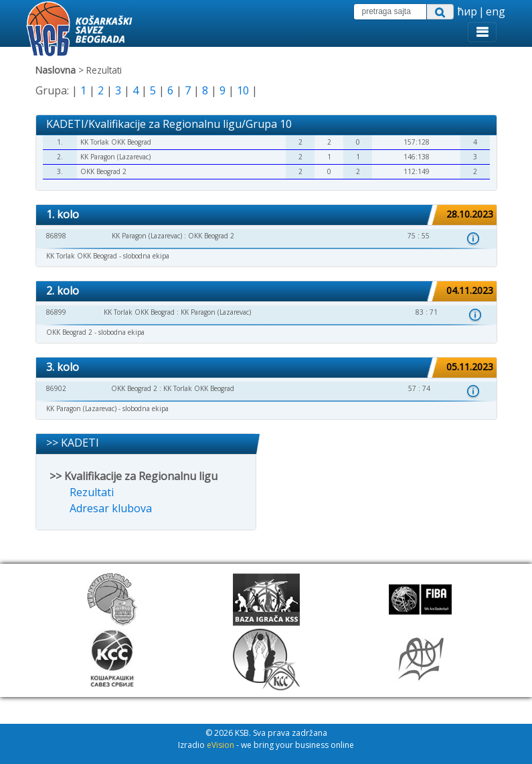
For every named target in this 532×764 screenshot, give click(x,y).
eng (496, 11)
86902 (56, 388)
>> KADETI (73, 443)
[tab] (266, 215)
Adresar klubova (111, 508)
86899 (56, 312)
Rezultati (92, 492)
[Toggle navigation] (482, 32)
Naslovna (56, 70)
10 (243, 90)
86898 (56, 236)
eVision (220, 745)
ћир (467, 11)
